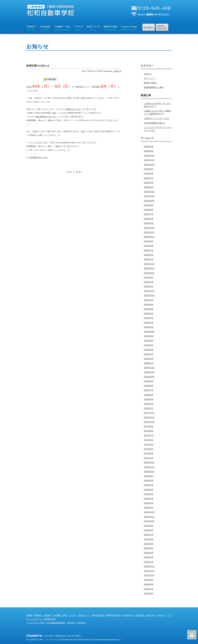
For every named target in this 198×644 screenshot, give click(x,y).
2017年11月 (149, 417)
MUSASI (71, 623)
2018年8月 (149, 386)
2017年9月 (149, 426)
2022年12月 (149, 264)
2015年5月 (149, 544)
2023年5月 (149, 255)
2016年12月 (149, 462)
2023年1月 (149, 259)
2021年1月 (149, 300)
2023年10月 (149, 237)
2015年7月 (149, 535)
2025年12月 (149, 156)
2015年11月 (149, 517)
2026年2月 (149, 151)
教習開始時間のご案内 (154, 87)
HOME (29, 615)
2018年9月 (149, 381)
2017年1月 (149, 458)
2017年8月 (149, 431)
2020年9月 (149, 305)
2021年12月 (149, 291)
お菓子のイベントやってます (157, 118)
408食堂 (48, 615)
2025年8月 (149, 174)
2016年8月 (149, 481)
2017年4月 (149, 444)
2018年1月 (149, 408)
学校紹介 (38, 615)
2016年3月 (149, 499)
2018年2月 (149, 404)
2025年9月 (149, 169)
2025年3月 (149, 187)
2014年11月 (149, 571)
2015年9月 (149, 526)
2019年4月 (149, 350)
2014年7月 (149, 589)
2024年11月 (149, 196)
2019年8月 (149, 341)
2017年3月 (149, 449)
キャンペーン (150, 78)
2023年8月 (149, 246)
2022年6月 (149, 286)
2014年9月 (149, 580)
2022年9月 (149, 277)
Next (78, 172)
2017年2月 (149, 453)
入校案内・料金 (60, 615)
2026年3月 (149, 146)
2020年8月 (149, 309)
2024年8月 (149, 210)
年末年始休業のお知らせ (155, 123)
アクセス (73, 615)
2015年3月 (149, 553)
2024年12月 (149, 192)
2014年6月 (149, 593)
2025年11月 (149, 160)
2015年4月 (149, 548)
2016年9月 (149, 476)
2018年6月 (149, 395)
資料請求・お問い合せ (146, 615)
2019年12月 (149, 332)
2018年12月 (149, 368)
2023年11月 (149, 232)
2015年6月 (149, 539)
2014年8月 (149, 584)
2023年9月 (149, 241)
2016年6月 (149, 490)
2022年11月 (149, 268)
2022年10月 (149, 273)
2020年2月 (149, 327)
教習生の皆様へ (151, 83)
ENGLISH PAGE (113, 615)
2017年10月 (149, 422)
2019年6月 (149, 345)
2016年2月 (149, 503)
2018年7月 (149, 390)
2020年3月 (149, 323)
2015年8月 (149, 530)
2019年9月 (149, 336)
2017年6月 (149, 440)
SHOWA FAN (50, 619)
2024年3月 (149, 223)
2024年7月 (149, 214)
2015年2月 (149, 557)
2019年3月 (149, 354)
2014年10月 (149, 575)
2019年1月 (149, 363)
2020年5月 (149, 313)
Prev (70, 172)
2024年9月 (149, 205)
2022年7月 (149, 282)
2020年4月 (149, 318)
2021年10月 (149, 295)
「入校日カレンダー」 (73, 109)
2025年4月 (149, 183)
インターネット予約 (35, 623)
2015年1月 (149, 562)
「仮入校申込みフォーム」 (46, 117)
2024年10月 (149, 201)
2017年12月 (149, 413)
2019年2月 (149, 359)
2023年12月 (149, 228)
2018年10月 (149, 377)
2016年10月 (149, 472)
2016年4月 (149, 494)
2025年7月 (149, 178)
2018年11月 (149, 372)
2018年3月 (149, 399)
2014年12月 (149, 566)
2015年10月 (149, 521)
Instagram (81, 623)
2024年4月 (149, 219)
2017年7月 (149, 435)
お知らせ (118, 71)
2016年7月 (149, 485)
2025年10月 (149, 165)
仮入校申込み (128, 615)
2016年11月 (149, 467)
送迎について (84, 615)
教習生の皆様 (98, 615)
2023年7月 (149, 250)
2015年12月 (149, 512)
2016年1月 (149, 508)
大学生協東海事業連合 (56, 623)
